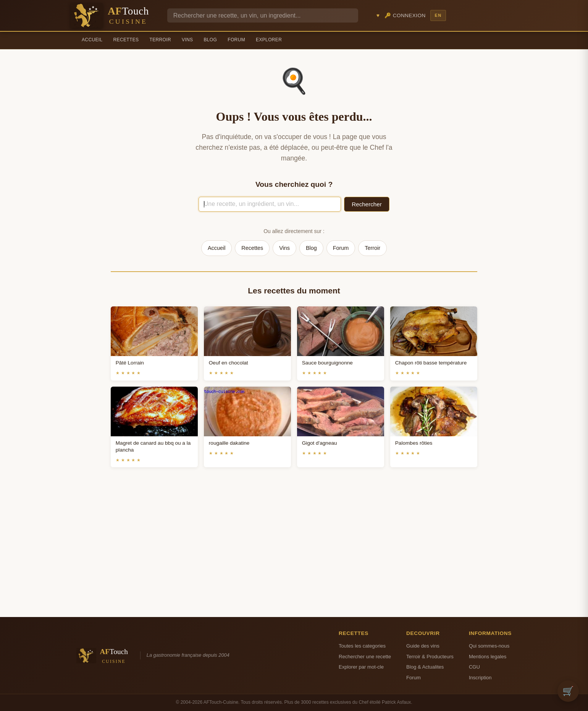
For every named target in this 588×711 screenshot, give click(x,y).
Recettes (126, 40)
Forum (236, 40)
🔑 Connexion (405, 15)
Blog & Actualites (425, 667)
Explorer (269, 40)
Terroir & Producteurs (430, 657)
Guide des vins (423, 646)
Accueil (92, 40)
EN (438, 15)
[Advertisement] (294, 551)
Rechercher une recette (365, 657)
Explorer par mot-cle (361, 667)
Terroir (160, 40)
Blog (210, 40)
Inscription (480, 678)
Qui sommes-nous (489, 646)
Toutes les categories (362, 646)
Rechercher (367, 204)
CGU (474, 667)
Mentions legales (488, 657)
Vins (187, 40)
